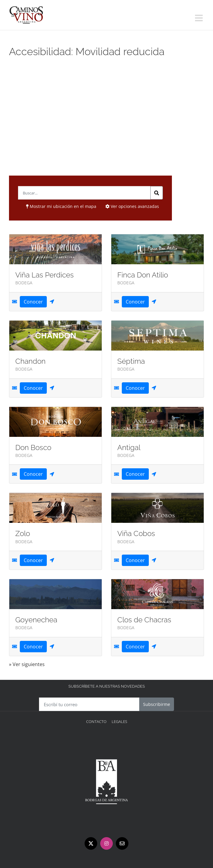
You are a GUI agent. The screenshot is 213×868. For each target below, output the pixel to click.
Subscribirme (157, 704)
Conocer (33, 302)
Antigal (129, 447)
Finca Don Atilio (143, 275)
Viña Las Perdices (45, 275)
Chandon (30, 361)
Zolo (23, 533)
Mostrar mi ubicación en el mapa (61, 206)
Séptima (131, 361)
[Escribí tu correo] (89, 704)
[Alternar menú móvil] (199, 18)
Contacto (96, 721)
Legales (119, 721)
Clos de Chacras (144, 620)
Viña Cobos (136, 533)
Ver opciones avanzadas (132, 206)
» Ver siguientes (27, 664)
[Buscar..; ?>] (84, 193)
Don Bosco (33, 447)
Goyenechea (36, 620)
